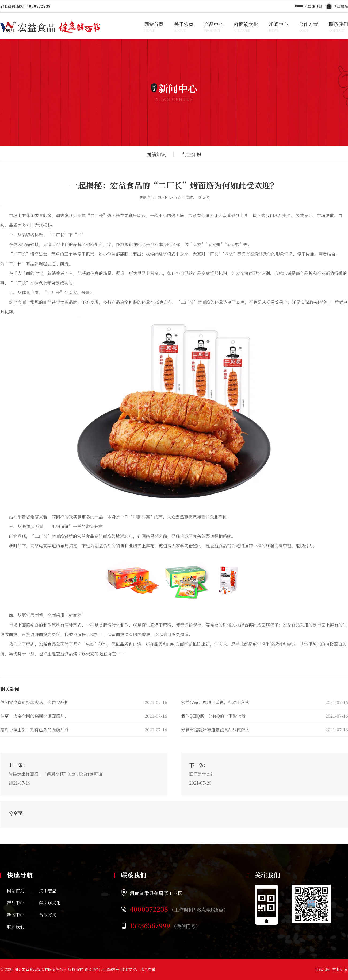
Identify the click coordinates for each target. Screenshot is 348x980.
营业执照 (340, 969)
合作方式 (308, 26)
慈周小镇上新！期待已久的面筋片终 (35, 730)
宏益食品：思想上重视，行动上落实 (215, 702)
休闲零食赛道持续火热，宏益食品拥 (35, 702)
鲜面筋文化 (246, 26)
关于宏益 (184, 26)
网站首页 (154, 26)
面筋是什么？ (202, 774)
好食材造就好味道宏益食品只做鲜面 (215, 730)
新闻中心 (278, 26)
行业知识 (192, 154)
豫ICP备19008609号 (102, 969)
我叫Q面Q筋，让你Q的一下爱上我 (213, 716)
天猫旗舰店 (309, 6)
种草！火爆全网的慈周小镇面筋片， (35, 716)
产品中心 (214, 26)
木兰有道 (148, 969)
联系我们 (338, 26)
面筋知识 (156, 154)
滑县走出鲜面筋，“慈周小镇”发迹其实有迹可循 (55, 774)
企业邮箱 (336, 6)
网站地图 (322, 969)
